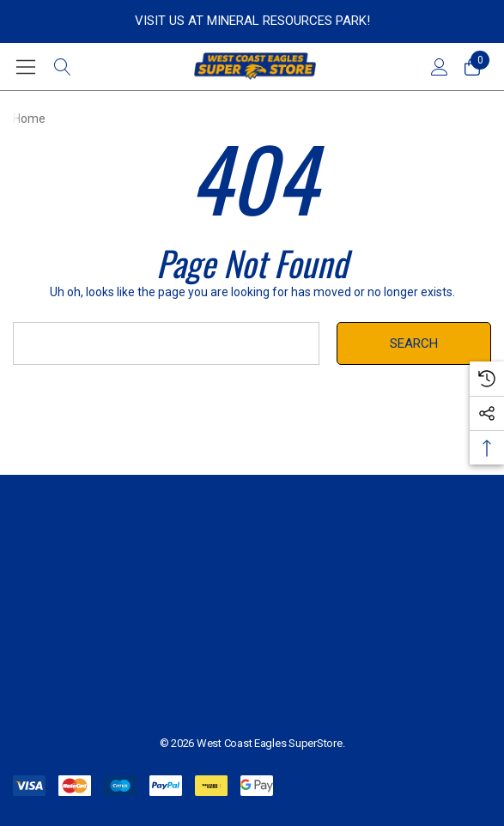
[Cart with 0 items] (471, 67)
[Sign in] (438, 67)
